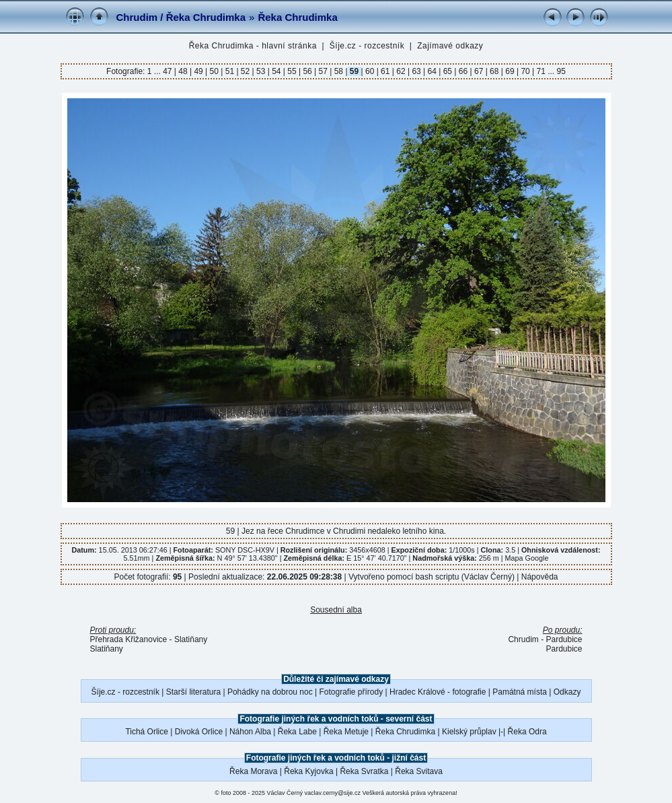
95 (561, 71)
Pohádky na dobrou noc (270, 692)
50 (214, 71)
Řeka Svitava (419, 771)
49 (198, 71)
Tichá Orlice (147, 732)
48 (183, 71)
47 (169, 71)
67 (479, 71)
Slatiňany (107, 649)
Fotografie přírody (351, 692)
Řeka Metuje (346, 732)
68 (494, 71)
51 (229, 71)
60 (370, 71)
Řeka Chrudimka (297, 17)
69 (510, 71)
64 (432, 71)
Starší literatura (193, 692)
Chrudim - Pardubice (545, 639)
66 (463, 71)
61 (385, 71)
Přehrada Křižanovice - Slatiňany (149, 639)
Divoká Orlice (199, 732)
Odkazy (567, 692)
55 (292, 71)
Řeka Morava (253, 771)
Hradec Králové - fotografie (438, 692)
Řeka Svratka (364, 771)
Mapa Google (527, 558)
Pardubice (564, 649)
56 (307, 71)
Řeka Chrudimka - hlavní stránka (253, 46)
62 (401, 71)
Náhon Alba (250, 732)
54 (276, 71)
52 (246, 71)
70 (525, 71)
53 (261, 71)
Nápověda (540, 577)
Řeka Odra (527, 732)
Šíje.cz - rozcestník (367, 46)
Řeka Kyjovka (308, 771)
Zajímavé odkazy (450, 46)
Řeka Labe (297, 732)
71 (541, 71)
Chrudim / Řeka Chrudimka (181, 17)
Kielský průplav (469, 732)
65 (447, 71)
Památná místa (520, 692)
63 (416, 71)
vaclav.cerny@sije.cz (333, 793)
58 (338, 71)
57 (323, 71)
